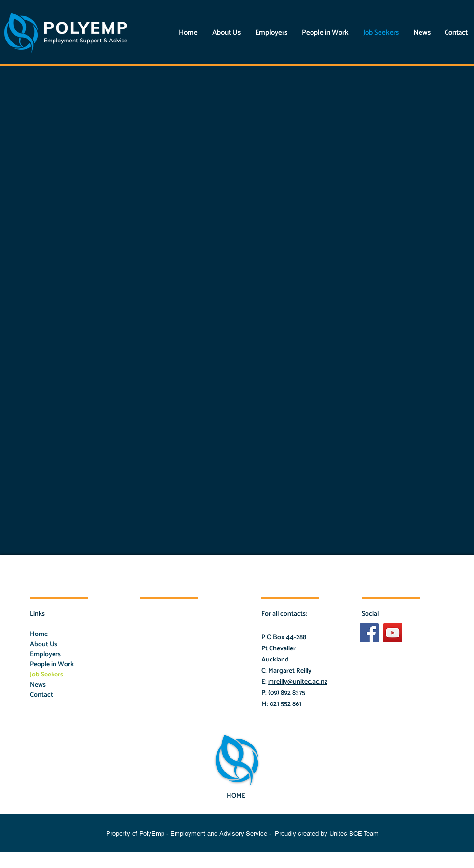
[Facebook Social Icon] (369, 633)
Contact (41, 695)
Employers (45, 654)
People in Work (52, 665)
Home (39, 634)
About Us (44, 644)
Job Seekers (47, 675)
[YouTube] (393, 633)
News (38, 685)
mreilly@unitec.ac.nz (298, 682)
